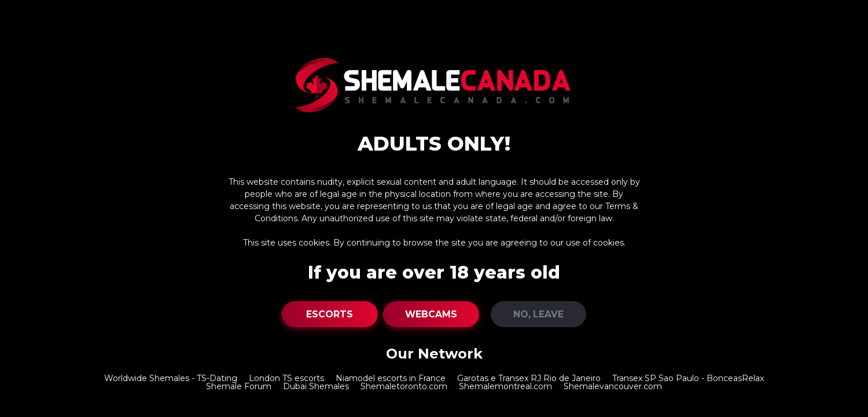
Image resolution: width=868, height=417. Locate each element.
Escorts (330, 314)
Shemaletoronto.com (404, 386)
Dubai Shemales (316, 386)
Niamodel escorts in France (391, 378)
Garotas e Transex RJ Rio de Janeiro (529, 378)
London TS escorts (286, 378)
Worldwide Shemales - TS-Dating (171, 378)
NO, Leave (538, 314)
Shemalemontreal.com (505, 386)
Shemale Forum (239, 386)
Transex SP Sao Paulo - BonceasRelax (688, 378)
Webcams (431, 314)
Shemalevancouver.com (613, 386)
